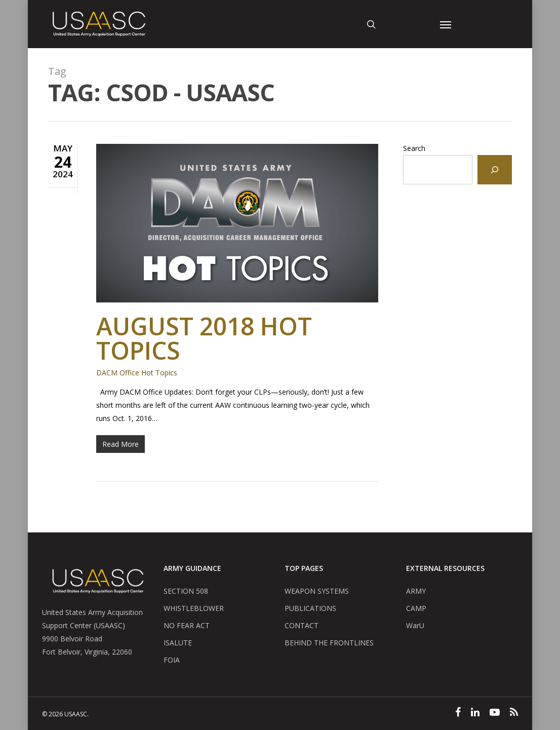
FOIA (172, 660)
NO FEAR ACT (187, 625)
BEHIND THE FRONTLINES (329, 643)
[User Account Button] (411, 24)
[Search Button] (373, 24)
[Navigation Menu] (446, 24)
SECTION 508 (186, 591)
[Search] (495, 170)
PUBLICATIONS (310, 608)
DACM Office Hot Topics (137, 373)
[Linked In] (475, 713)
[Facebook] (458, 713)
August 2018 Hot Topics (204, 338)
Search (414, 148)
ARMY (416, 591)
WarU (415, 625)
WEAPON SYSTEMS (317, 591)
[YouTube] (495, 713)
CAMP (416, 608)
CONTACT (302, 625)
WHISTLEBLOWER (194, 608)
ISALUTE (178, 643)
